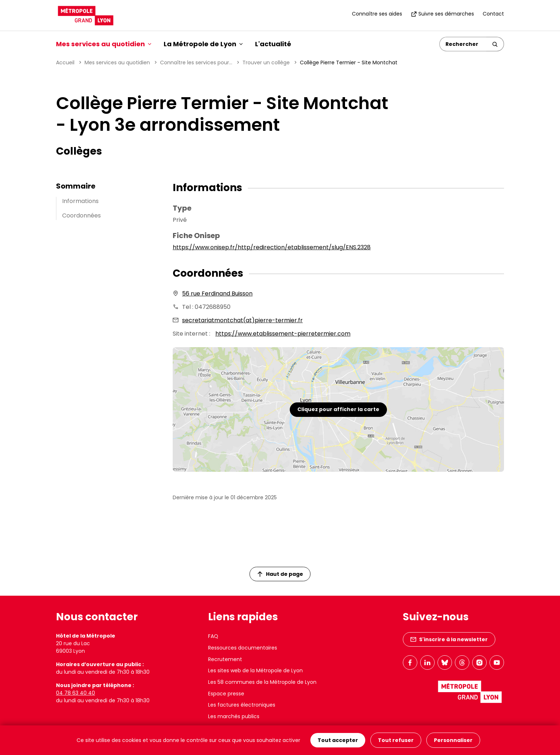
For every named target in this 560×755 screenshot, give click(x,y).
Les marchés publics (234, 716)
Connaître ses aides (377, 14)
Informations (80, 201)
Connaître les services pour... (196, 62)
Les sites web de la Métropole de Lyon (255, 670)
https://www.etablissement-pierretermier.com (283, 334)
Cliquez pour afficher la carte (338, 409)
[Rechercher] (463, 44)
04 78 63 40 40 (76, 693)
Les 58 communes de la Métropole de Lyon (262, 682)
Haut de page (280, 574)
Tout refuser (396, 740)
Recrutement (225, 659)
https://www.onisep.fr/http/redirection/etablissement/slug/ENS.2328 (272, 247)
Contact (493, 14)
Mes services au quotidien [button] (104, 44)
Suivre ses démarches (442, 14)
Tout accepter (338, 740)
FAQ (213, 636)
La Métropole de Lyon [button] (203, 44)
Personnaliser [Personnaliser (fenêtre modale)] (453, 740)
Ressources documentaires (243, 648)
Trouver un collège (266, 62)
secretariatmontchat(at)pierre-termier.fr (242, 320)
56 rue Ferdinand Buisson (217, 294)
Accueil (65, 62)
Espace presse (226, 694)
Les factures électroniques (242, 705)
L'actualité (273, 44)
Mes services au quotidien (117, 62)
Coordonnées (81, 215)
